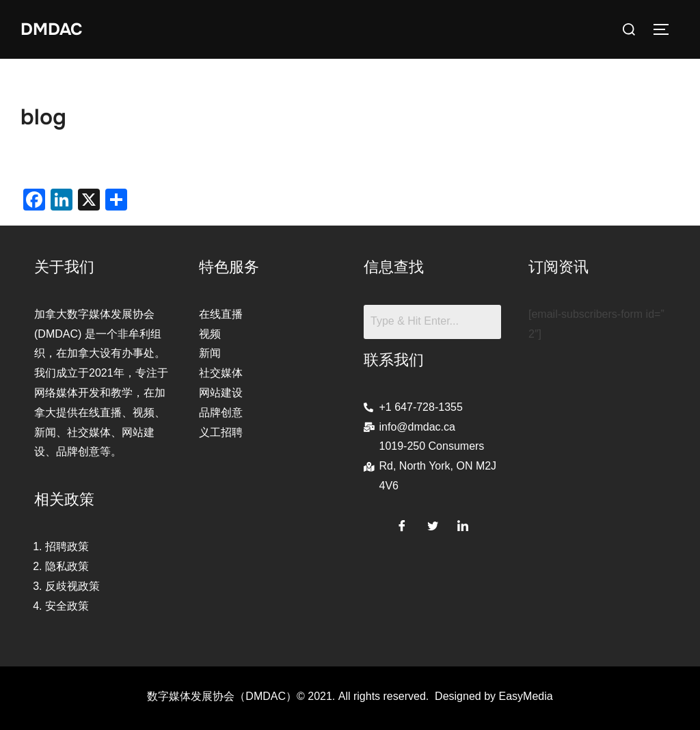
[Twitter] (433, 524)
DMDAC (53, 29)
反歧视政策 (72, 586)
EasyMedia (526, 696)
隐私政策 (67, 566)
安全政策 (67, 606)
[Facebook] (402, 524)
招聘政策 (67, 546)
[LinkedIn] (463, 524)
